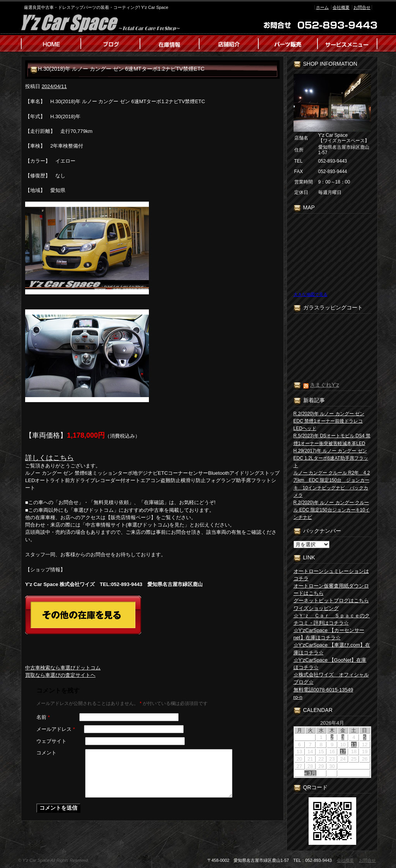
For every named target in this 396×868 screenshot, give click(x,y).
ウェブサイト (51, 741)
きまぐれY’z (324, 385)
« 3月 (310, 773)
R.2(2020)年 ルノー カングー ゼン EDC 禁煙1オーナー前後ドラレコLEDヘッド (329, 421)
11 (354, 745)
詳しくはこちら (49, 458)
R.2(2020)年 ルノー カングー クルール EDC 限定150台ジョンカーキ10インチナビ (332, 510)
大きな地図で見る (311, 294)
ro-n (298, 697)
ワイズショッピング (316, 608)
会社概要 (341, 7)
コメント (46, 753)
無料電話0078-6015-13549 (323, 690)
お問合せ (362, 7)
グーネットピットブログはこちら (331, 600)
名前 (43, 717)
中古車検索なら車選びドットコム (63, 668)
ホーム (322, 7)
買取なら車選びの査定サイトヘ (60, 675)
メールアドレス (56, 729)
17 (343, 752)
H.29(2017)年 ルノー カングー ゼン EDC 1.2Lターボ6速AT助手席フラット (331, 458)
